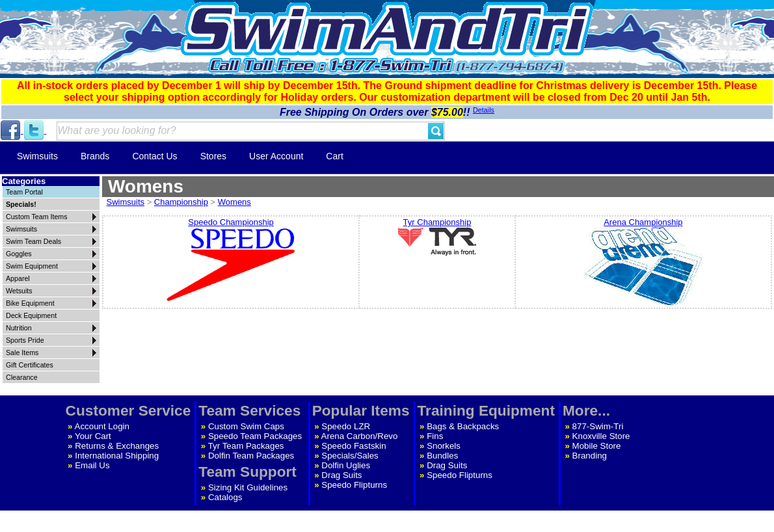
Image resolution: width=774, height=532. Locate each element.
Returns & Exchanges (117, 446)
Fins (435, 436)
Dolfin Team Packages (251, 456)
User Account (276, 156)
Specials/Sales (350, 456)
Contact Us (154, 156)
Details (484, 110)
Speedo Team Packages (255, 436)
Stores (213, 156)
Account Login (102, 426)
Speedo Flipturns (354, 485)
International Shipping (117, 456)
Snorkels (444, 446)
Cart (334, 156)
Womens (234, 202)
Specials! (21, 204)
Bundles (442, 456)
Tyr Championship (437, 237)
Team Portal (24, 192)
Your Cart (93, 436)
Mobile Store (597, 446)
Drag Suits (341, 475)
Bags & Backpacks (463, 426)
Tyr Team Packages (246, 446)
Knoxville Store (601, 436)
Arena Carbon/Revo (360, 436)
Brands (95, 156)
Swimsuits (37, 156)
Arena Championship (643, 262)
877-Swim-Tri (598, 426)
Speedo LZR (346, 426)
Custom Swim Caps (246, 426)
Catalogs (225, 497)
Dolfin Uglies (346, 465)
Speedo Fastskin (354, 446)
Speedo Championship (231, 260)
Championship (181, 202)
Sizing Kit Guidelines (248, 487)
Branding (590, 456)
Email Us (92, 465)
